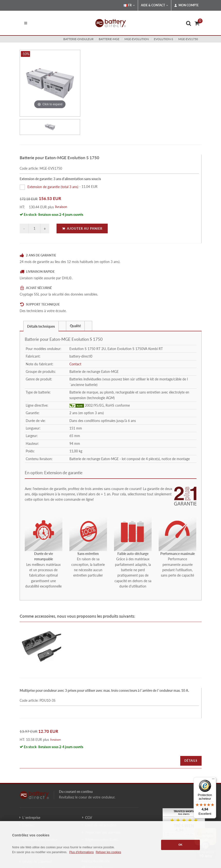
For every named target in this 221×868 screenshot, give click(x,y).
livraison (61, 207)
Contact (75, 364)
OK (181, 845)
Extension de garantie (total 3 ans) (53, 187)
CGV (89, 818)
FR (129, 5)
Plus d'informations (81, 852)
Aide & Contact (155, 5)
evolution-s (164, 39)
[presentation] (62, 326)
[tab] (41, 326)
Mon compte (186, 5)
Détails (191, 761)
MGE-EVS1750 (188, 39)
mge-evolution (137, 39)
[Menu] (213, 780)
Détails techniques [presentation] (41, 326)
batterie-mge (109, 39)
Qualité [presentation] (75, 326)
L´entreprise (31, 818)
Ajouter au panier (82, 228)
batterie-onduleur (78, 39)
